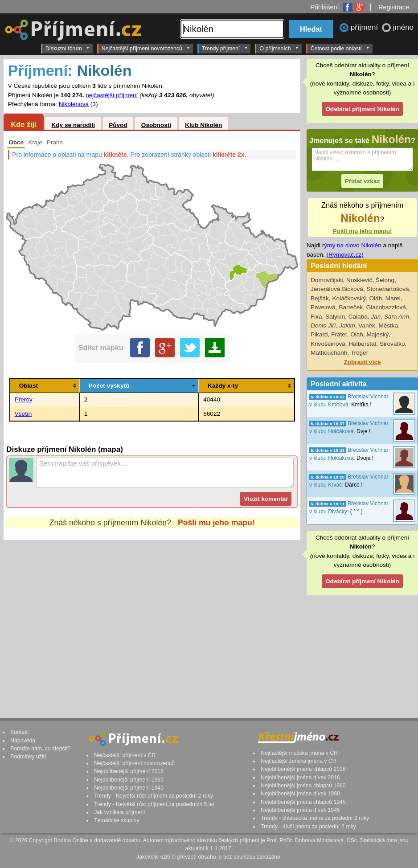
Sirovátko (392, 344)
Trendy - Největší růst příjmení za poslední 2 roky (154, 796)
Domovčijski (327, 280)
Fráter (339, 334)
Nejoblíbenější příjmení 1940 (129, 788)
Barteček (351, 307)
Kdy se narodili (73, 125)
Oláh (376, 298)
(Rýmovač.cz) (345, 255)
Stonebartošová (387, 289)
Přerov (24, 399)
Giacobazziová (386, 307)
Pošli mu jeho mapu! (216, 523)
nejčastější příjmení (112, 95)
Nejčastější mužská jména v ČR (299, 753)
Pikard (319, 334)
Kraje (35, 142)
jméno (403, 27)
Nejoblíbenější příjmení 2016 (129, 771)
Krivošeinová (328, 344)
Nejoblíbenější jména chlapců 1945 (303, 802)
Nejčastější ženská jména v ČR (298, 761)
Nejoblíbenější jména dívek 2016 (300, 778)
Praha (55, 142)
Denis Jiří (323, 325)
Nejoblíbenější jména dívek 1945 (300, 810)
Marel (393, 298)
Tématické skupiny (117, 820)
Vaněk (367, 325)
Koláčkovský (349, 298)
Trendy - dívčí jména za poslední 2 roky (308, 827)
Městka (388, 325)
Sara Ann (397, 317)
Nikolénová (74, 104)
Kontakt (20, 732)
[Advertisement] (152, 621)
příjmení (365, 27)
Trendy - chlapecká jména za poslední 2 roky (315, 818)
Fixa (316, 317)
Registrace (394, 7)
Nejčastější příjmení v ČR (125, 755)
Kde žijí (23, 124)
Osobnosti (156, 125)
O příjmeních (279, 48)
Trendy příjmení (225, 48)
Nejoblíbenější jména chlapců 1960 (303, 786)
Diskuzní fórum (68, 48)
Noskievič (359, 280)
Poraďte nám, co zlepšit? (40, 749)
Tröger (360, 353)
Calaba (358, 317)
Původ (118, 125)
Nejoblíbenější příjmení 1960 (129, 780)
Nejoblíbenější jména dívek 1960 (300, 794)
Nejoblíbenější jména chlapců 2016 (303, 769)
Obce (16, 142)
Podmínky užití (28, 757)
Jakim (347, 325)
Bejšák (320, 298)
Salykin (335, 317)
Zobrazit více (362, 362)
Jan (376, 317)
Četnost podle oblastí (340, 48)
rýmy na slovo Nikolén (352, 245)
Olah (357, 334)
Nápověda (23, 741)
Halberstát (362, 344)
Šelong (385, 280)
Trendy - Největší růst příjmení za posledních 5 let (154, 804)
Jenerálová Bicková (337, 289)
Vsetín (23, 414)
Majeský (377, 334)
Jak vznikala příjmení (119, 812)
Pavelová (323, 307)
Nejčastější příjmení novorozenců (146, 48)
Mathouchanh (329, 353)
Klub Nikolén (203, 125)
